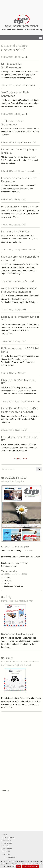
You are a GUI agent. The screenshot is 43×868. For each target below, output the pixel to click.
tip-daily (6, 597)
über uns (6, 854)
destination (35, 401)
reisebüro (25, 142)
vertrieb (32, 250)
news (5, 835)
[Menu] (40, 37)
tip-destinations (9, 837)
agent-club (7, 840)
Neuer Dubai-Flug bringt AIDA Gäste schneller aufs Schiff (19, 410)
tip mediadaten (11, 857)
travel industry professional (21, 26)
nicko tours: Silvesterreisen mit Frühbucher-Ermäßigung (19, 290)
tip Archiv (7, 851)
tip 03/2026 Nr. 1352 (14, 478)
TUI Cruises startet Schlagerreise (12, 123)
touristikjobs (8, 843)
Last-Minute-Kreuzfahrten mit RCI (19, 439)
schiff (24, 57)
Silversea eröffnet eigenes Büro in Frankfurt (20, 258)
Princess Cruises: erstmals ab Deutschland (19, 180)
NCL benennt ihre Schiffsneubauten (12, 66)
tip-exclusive (8, 849)
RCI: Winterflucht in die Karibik (20, 206)
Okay (19, 866)
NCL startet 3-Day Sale (15, 231)
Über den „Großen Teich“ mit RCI (18, 382)
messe (32, 85)
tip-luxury (7, 658)
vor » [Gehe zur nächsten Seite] (25, 459)
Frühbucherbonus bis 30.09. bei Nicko (20, 350)
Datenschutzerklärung (31, 866)
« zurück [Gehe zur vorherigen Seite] (17, 459)
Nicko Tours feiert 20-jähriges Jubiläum (19, 151)
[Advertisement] (22, 6)
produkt (31, 171)
